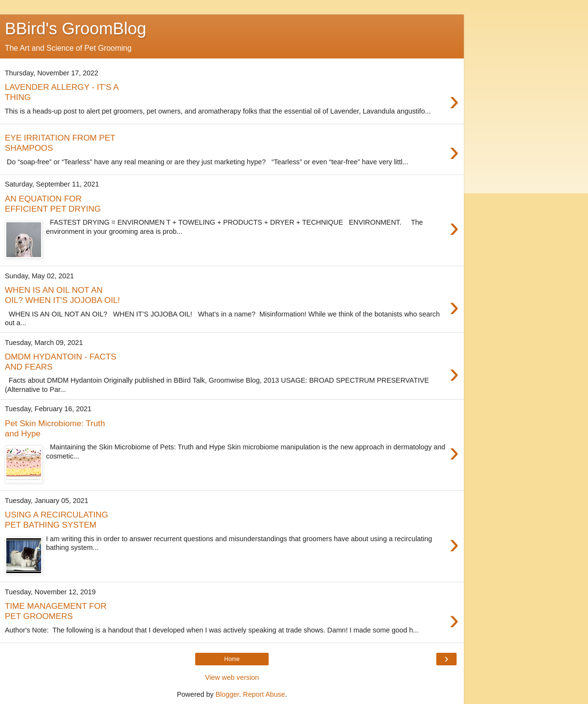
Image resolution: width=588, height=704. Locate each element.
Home (232, 659)
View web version (232, 677)
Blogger (227, 694)
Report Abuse (264, 694)
